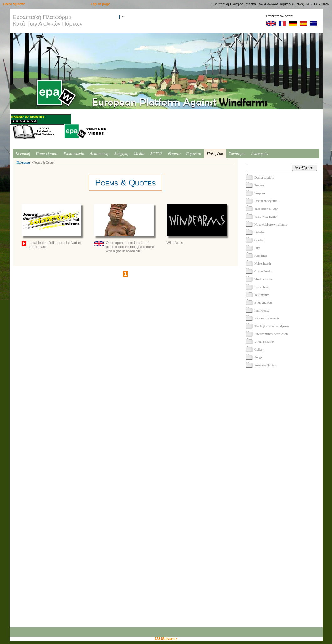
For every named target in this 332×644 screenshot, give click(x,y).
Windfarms (198, 224)
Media (139, 153)
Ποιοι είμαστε (47, 153)
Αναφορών (260, 153)
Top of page (100, 4)
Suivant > (170, 639)
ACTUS (156, 153)
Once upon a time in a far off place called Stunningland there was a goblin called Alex (125, 228)
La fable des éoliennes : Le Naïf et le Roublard (53, 226)
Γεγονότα (194, 153)
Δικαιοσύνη (99, 153)
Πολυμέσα (215, 153)
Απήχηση (121, 153)
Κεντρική (23, 153)
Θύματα (174, 153)
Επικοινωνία (74, 153)
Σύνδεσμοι (237, 153)
